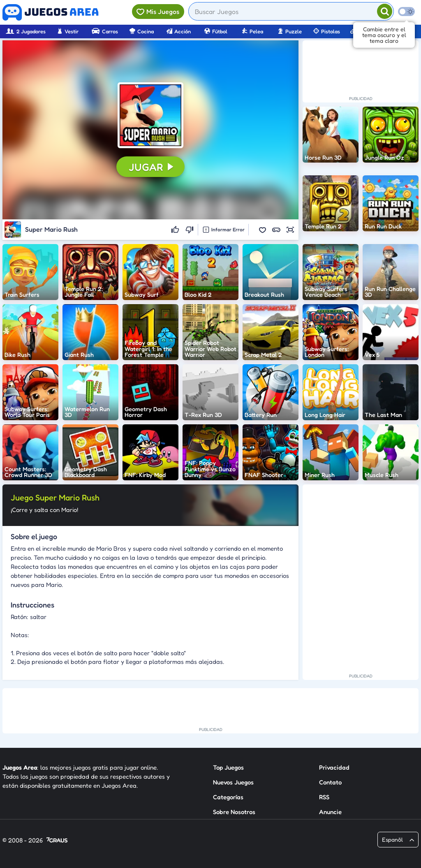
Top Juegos (228, 767)
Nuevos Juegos (233, 782)
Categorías (228, 797)
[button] (150, 115)
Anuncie (330, 812)
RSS (324, 797)
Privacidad (334, 767)
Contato (330, 782)
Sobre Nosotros (234, 812)
